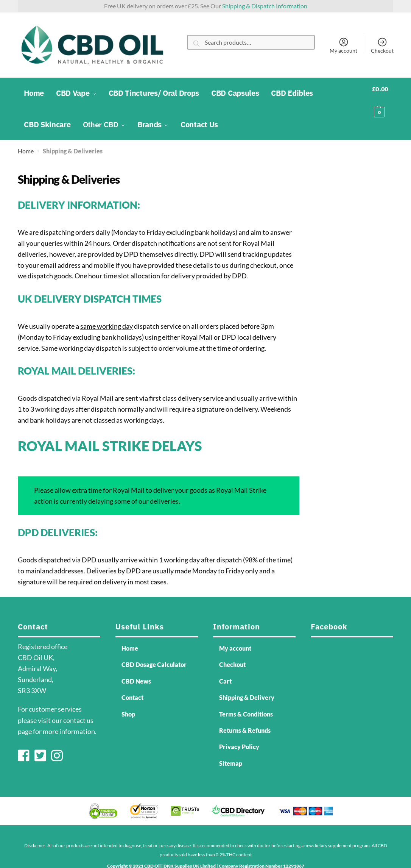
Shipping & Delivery (247, 680)
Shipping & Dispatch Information (265, 6)
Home (26, 134)
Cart (225, 664)
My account (343, 45)
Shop (128, 697)
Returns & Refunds (245, 713)
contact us (78, 703)
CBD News (136, 664)
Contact (132, 680)
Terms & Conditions (246, 697)
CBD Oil (152, 849)
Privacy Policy (239, 730)
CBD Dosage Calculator (154, 648)
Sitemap (231, 746)
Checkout (382, 45)
